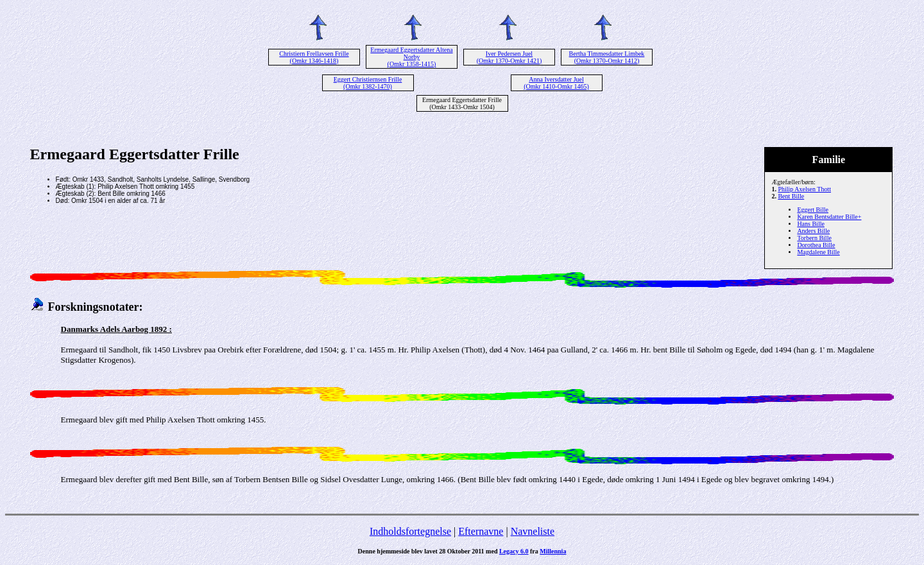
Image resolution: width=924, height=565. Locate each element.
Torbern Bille (814, 238)
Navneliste (533, 531)
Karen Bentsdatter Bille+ (829, 217)
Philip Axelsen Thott (804, 189)
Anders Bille (813, 231)
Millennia (553, 551)
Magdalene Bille (818, 252)
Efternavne (481, 531)
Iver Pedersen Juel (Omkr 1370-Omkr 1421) (509, 57)
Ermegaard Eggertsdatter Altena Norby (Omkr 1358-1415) (411, 57)
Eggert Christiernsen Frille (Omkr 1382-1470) (368, 83)
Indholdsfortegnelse (410, 531)
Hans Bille (811, 224)
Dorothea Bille (816, 245)
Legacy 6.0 (514, 551)
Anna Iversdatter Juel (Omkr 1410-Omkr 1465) (556, 83)
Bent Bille (791, 196)
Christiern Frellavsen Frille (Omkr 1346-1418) (314, 57)
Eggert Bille (813, 210)
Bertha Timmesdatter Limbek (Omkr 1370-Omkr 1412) (607, 57)
